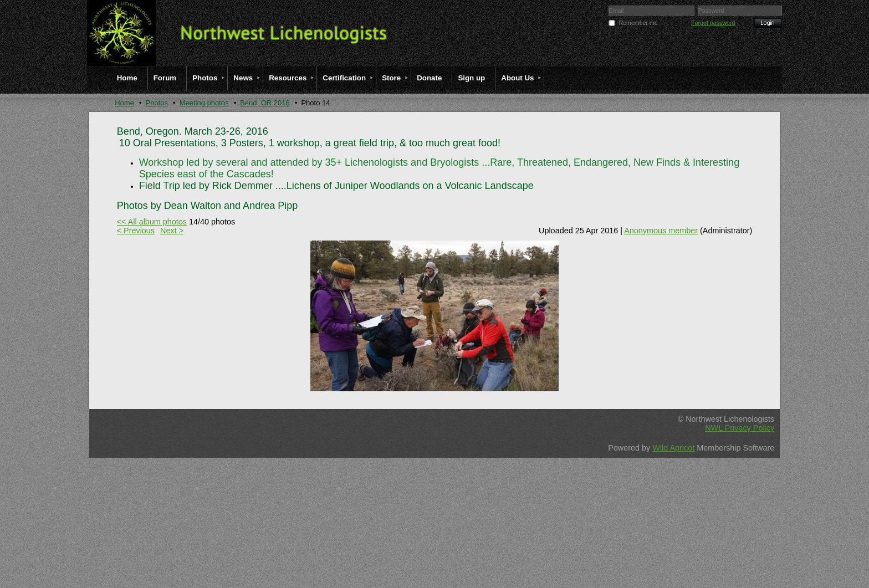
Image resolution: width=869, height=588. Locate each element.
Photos (157, 103)
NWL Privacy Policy (740, 428)
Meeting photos (204, 103)
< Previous (136, 231)
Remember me (638, 23)
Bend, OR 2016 (265, 103)
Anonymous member (661, 231)
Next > (172, 231)
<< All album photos (152, 222)
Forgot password (713, 23)
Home (124, 103)
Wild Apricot (673, 448)
